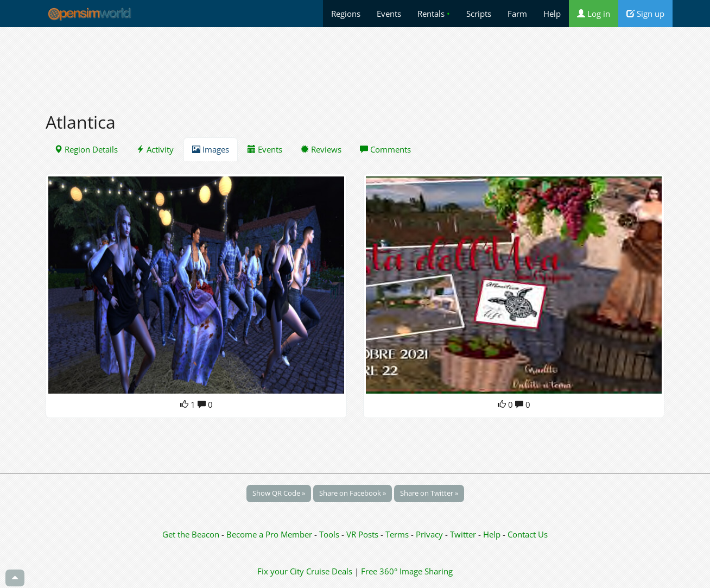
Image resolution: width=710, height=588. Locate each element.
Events (389, 14)
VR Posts (363, 534)
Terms (398, 534)
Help (552, 14)
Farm (517, 14)
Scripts (479, 14)
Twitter (463, 534)
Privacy (429, 534)
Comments (385, 149)
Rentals (434, 14)
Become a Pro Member (270, 534)
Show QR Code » (279, 493)
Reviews (321, 149)
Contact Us (528, 534)
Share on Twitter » (429, 493)
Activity (155, 149)
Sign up (645, 14)
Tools (330, 534)
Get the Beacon (191, 534)
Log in (594, 14)
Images (211, 149)
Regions (346, 14)
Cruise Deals (329, 571)
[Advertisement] (355, 64)
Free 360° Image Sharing (407, 571)
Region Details (86, 149)
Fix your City (281, 571)
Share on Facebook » (353, 493)
